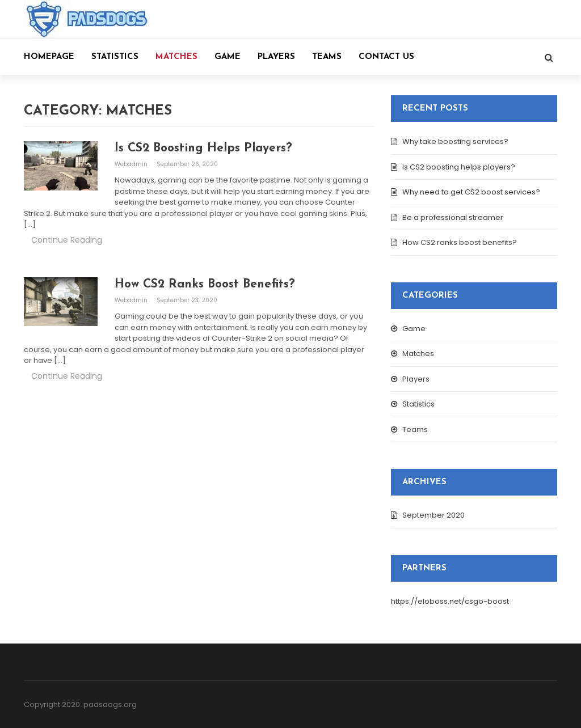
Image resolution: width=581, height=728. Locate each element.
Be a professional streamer (453, 217)
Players (276, 57)
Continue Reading (67, 240)
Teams (327, 57)
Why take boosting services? (455, 141)
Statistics (115, 57)
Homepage (49, 57)
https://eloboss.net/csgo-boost (450, 601)
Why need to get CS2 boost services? (471, 192)
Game (228, 57)
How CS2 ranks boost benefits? (460, 242)
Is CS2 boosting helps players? (459, 167)
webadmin (132, 164)
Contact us (386, 57)
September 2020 (433, 515)
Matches (176, 57)
